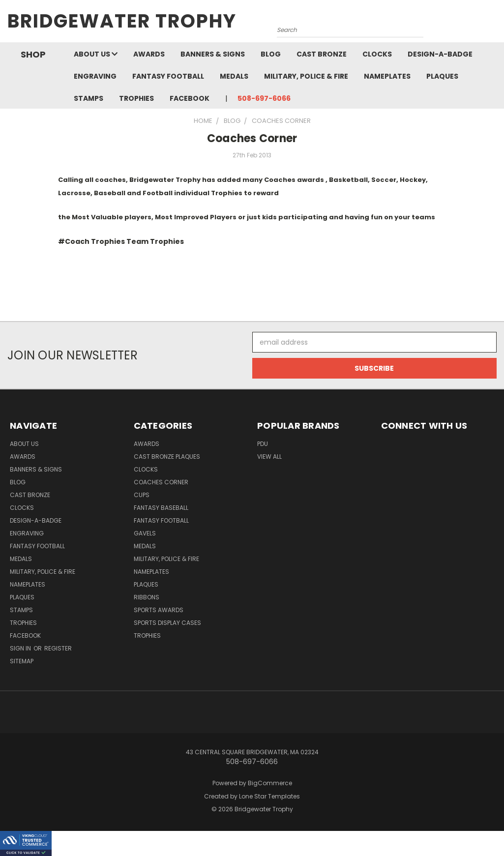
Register (58, 648)
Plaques (442, 76)
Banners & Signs (213, 54)
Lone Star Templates (269, 796)
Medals (234, 76)
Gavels (145, 533)
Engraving (95, 76)
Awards (149, 54)
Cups (142, 495)
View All (269, 457)
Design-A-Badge (440, 54)
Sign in (21, 648)
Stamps (89, 98)
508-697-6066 (264, 98)
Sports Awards (159, 610)
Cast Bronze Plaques (167, 457)
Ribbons (147, 597)
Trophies (136, 98)
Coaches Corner (252, 138)
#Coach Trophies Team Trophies (121, 241)
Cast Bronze (322, 54)
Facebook (190, 98)
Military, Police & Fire (306, 76)
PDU (263, 444)
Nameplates (387, 76)
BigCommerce (270, 783)
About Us (96, 54)
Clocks (377, 54)
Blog (271, 54)
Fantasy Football (168, 76)
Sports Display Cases (167, 623)
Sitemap (22, 661)
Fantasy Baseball (161, 508)
